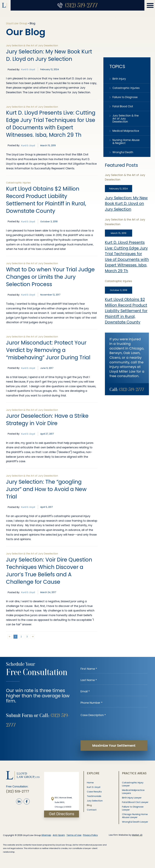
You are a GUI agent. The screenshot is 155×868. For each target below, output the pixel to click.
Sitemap (46, 835)
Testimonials (94, 796)
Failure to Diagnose (125, 97)
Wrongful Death (123, 152)
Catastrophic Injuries (126, 88)
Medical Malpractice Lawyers (133, 792)
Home (90, 783)
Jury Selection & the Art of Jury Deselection (126, 119)
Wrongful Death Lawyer (135, 822)
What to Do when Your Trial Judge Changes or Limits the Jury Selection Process (50, 277)
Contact (92, 810)
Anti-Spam (59, 835)
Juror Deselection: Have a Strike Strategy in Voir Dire (47, 420)
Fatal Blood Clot (123, 106)
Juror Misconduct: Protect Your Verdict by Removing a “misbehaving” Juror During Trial (48, 350)
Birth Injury (119, 79)
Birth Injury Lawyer (132, 798)
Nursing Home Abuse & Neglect (126, 142)
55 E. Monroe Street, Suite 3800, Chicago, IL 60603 (63, 802)
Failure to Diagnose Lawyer (133, 808)
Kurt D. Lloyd (94, 787)
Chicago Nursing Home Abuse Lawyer (135, 816)
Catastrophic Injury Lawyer (133, 784)
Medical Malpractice (126, 131)
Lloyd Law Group (17, 23)
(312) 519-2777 (81, 5)
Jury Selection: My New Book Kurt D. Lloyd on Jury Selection (126, 204)
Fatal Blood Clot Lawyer (135, 802)
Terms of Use (74, 835)
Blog (89, 805)
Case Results (94, 792)
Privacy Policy (90, 835)
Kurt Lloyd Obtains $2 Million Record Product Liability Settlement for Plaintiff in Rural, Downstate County (126, 311)
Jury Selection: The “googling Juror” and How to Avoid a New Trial (46, 489)
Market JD (137, 835)
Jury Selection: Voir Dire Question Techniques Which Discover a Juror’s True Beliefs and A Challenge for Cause (49, 571)
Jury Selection (95, 801)
